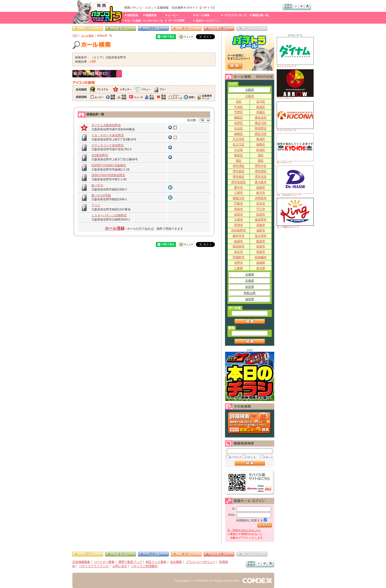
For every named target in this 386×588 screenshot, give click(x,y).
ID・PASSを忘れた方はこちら (244, 530)
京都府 (250, 281)
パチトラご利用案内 (144, 566)
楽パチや (97, 185)
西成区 (261, 107)
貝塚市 (261, 225)
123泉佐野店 (100, 155)
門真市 (239, 204)
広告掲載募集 (81, 562)
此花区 (261, 150)
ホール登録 (115, 228)
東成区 (261, 139)
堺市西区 (261, 171)
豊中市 (239, 188)
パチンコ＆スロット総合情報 (98, 12)
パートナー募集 (104, 562)
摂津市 (239, 225)
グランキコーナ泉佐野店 (108, 145)
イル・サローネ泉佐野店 (108, 135)
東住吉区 (261, 118)
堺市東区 (239, 171)
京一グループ (295, 149)
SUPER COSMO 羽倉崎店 (109, 165)
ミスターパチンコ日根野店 (109, 215)
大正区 (239, 150)
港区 (261, 155)
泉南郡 (261, 263)
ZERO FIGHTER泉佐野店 (108, 175)
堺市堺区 (239, 166)
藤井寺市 (239, 236)
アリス (96, 205)
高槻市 (261, 188)
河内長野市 (239, 230)
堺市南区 (239, 177)
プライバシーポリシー (201, 562)
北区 (239, 102)
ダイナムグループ (295, 52)
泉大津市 (261, 236)
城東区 (239, 134)
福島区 (261, 144)
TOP (75, 36)
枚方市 (261, 193)
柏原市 (239, 241)
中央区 (239, 107)
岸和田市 (261, 198)
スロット (268, 457)
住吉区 (239, 128)
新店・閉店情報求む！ (97, 74)
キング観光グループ (295, 213)
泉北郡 (261, 268)
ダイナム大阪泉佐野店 (106, 125)
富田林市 (239, 246)
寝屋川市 (239, 198)
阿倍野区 (261, 128)
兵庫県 (250, 275)
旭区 (239, 161)
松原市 (261, 214)
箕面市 (261, 252)
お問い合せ (120, 566)
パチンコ (251, 457)
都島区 (239, 118)
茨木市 (261, 204)
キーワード (235, 457)
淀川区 (261, 102)
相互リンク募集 (156, 562)
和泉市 (239, 209)
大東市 (239, 220)
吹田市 (239, 214)
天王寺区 (239, 139)
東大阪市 (261, 182)
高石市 (239, 252)
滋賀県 (250, 299)
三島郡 (239, 268)
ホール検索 (87, 36)
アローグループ (295, 84)
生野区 (239, 123)
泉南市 (261, 246)
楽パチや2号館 (101, 195)
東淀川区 (261, 123)
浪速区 (261, 112)
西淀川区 (261, 134)
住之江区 (239, 144)
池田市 (261, 230)
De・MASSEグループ (295, 181)
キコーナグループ (295, 116)
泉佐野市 (261, 220)
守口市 (261, 209)
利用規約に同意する (250, 520)
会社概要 (176, 562)
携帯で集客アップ (130, 562)
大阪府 (250, 90)
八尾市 (239, 193)
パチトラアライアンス (94, 566)
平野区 (239, 112)
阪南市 (261, 241)
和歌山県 (250, 293)
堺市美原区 (239, 182)
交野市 (239, 263)
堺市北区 (261, 177)
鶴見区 (239, 155)
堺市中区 (261, 166)
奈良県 (250, 287)
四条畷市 (261, 257)
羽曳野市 (239, 257)
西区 (261, 161)
